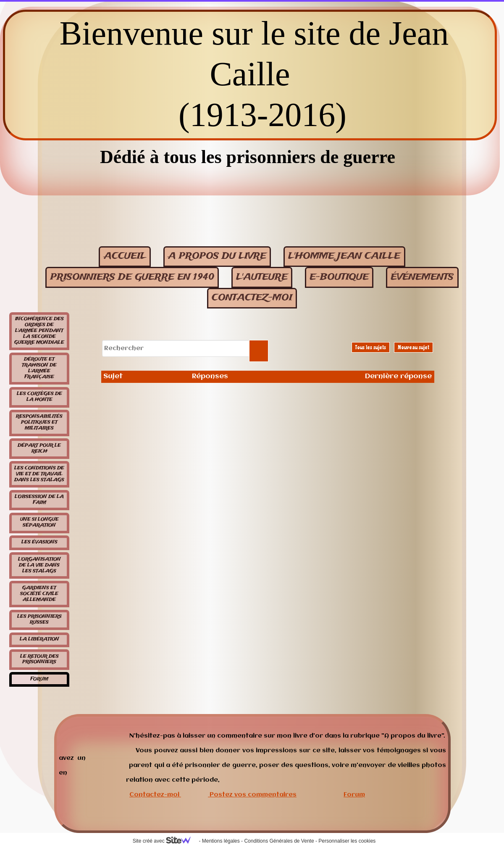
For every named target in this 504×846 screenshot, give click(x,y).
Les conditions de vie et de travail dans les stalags (39, 474)
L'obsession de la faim (39, 500)
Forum (39, 679)
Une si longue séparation (39, 522)
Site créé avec (165, 841)
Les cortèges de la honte (39, 397)
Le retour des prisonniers (39, 659)
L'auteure (262, 277)
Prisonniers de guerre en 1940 (132, 277)
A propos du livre (217, 256)
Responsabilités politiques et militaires (39, 422)
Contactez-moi (154, 795)
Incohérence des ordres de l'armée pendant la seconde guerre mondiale (39, 331)
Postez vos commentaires (253, 795)
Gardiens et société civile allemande (39, 594)
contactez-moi (252, 298)
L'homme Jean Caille (344, 256)
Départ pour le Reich (39, 448)
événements (422, 277)
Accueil (125, 256)
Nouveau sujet (413, 347)
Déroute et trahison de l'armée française (39, 368)
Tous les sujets (371, 347)
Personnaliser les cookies (347, 841)
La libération (39, 639)
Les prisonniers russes (39, 619)
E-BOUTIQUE (339, 277)
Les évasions (39, 542)
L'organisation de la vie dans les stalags (39, 565)
